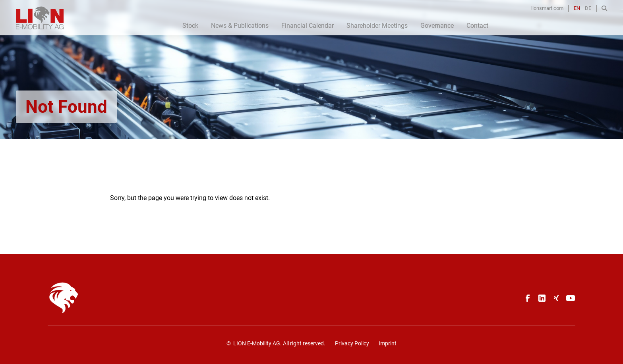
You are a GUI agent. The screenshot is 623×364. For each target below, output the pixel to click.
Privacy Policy (352, 343)
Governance (437, 26)
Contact (477, 26)
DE (588, 8)
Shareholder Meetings (377, 26)
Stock (190, 26)
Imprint (388, 343)
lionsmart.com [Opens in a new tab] (547, 8)
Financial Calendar (308, 26)
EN (577, 8)
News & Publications (240, 26)
